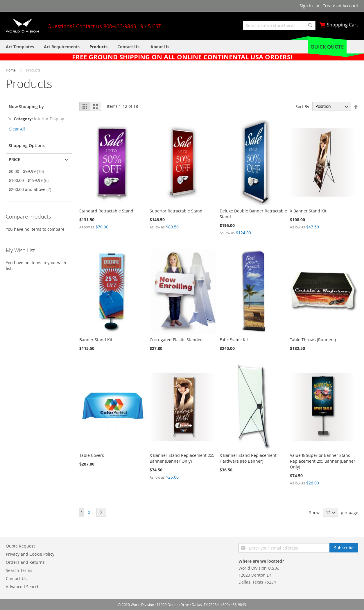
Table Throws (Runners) (313, 340)
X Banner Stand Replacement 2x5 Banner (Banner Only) (182, 458)
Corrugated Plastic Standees (177, 340)
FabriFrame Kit (234, 340)
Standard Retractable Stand (106, 211)
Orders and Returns (25, 562)
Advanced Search (23, 587)
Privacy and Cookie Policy (30, 554)
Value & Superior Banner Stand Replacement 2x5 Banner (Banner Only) (323, 461)
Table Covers (92, 455)
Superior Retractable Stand (176, 211)
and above (32, 189)
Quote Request (20, 546)
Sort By (302, 106)
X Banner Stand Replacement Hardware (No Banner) (248, 458)
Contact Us (16, 578)
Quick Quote (327, 47)
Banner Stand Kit (96, 340)
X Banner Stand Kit (308, 211)
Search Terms (19, 570)
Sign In (306, 6)
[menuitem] (160, 47)
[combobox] (279, 25)
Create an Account (340, 6)
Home (11, 70)
